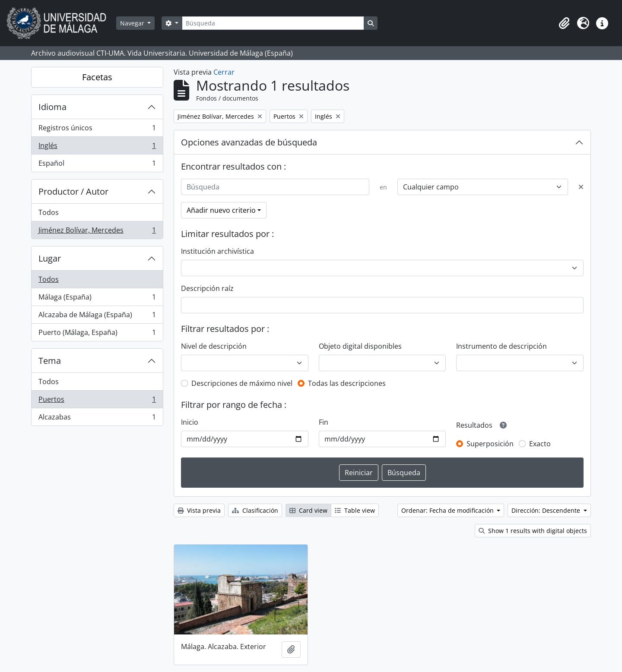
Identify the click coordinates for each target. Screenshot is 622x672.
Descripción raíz (207, 288)
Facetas (97, 77)
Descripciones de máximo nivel (242, 383)
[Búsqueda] (273, 23)
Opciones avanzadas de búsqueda (249, 142)
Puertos (97, 401)
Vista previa (199, 510)
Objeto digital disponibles (360, 346)
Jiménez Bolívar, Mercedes (97, 232)
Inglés (97, 147)
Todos (49, 212)
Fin (324, 422)
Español (97, 165)
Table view (355, 510)
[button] (564, 23)
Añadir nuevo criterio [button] (221, 210)
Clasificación (255, 510)
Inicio (190, 422)
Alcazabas (97, 419)
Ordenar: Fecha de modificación (448, 510)
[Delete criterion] (581, 187)
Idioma (52, 107)
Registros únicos (97, 130)
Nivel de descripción (214, 346)
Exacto (540, 444)
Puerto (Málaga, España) (97, 334)
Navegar (133, 23)
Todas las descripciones (347, 383)
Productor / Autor (73, 191)
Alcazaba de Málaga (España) (97, 317)
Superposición (490, 444)
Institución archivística (217, 251)
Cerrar (224, 72)
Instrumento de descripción (501, 346)
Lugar (50, 258)
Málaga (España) (97, 299)
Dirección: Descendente (547, 510)
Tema (50, 361)
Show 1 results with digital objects (533, 531)
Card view (308, 510)
